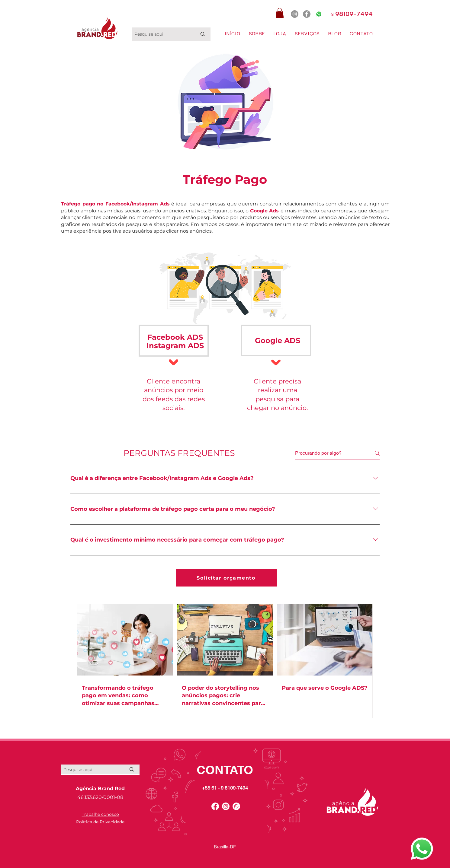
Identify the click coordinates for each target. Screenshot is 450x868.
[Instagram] (295, 14)
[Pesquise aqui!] (161, 34)
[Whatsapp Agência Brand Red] (422, 849)
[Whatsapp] (319, 14)
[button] (280, 13)
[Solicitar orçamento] (227, 578)
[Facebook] (307, 14)
